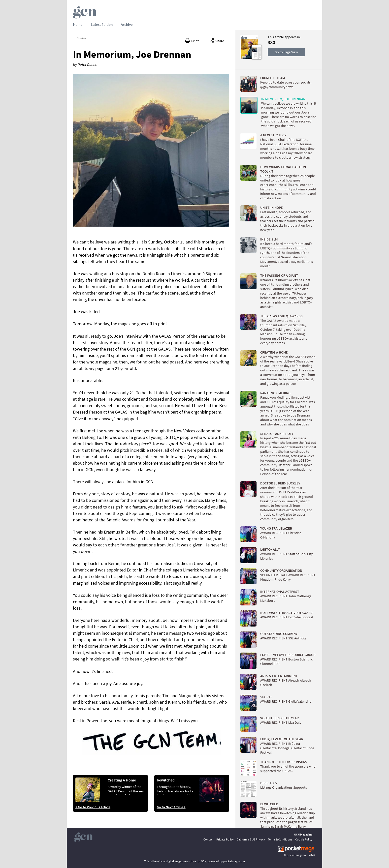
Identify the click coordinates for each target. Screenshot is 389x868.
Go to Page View (286, 52)
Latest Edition (102, 24)
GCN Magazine (303, 834)
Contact (208, 839)
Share (217, 40)
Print (192, 40)
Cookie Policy (304, 839)
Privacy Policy (225, 839)
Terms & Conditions (280, 839)
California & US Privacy (251, 839)
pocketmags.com (298, 855)
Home (78, 24)
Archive (127, 24)
